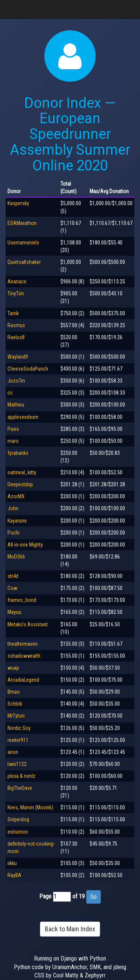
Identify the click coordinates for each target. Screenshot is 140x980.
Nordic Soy (19, 728)
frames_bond (22, 600)
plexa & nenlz (21, 776)
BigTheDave (20, 788)
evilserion (18, 832)
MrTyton (16, 716)
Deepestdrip (20, 484)
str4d (13, 576)
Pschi (13, 533)
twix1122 (17, 764)
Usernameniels (23, 243)
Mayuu (14, 612)
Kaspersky (18, 203)
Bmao (14, 692)
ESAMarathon (22, 223)
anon (13, 752)
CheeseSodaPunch (28, 369)
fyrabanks (18, 453)
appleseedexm (23, 417)
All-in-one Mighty (25, 545)
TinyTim (16, 293)
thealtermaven (23, 644)
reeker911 (18, 740)
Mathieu (16, 405)
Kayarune (17, 521)
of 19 (79, 896)
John (13, 508)
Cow (12, 588)
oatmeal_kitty (22, 472)
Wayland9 (18, 357)
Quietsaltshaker (24, 262)
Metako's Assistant (28, 624)
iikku (12, 863)
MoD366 (16, 557)
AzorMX (16, 496)
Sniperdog (18, 819)
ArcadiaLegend (23, 680)
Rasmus (16, 325)
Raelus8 (16, 337)
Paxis (13, 429)
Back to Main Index (70, 929)
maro (13, 441)
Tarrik (13, 313)
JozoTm (16, 381)
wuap (13, 668)
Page (45, 896)
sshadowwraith (24, 656)
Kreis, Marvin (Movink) (30, 807)
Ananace (17, 281)
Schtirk (15, 704)
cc (10, 393)
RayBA (14, 875)
